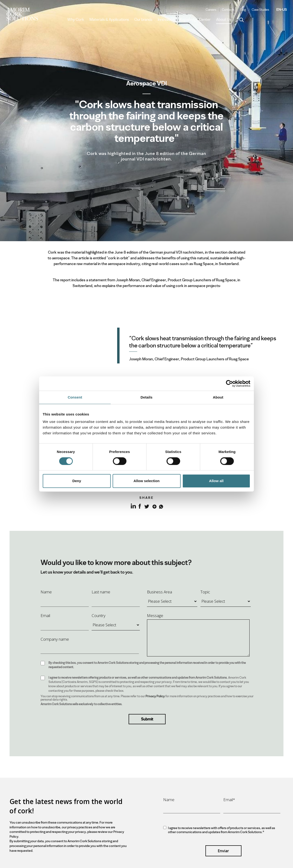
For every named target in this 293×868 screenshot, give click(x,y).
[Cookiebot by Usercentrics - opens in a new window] (229, 383)
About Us (224, 20)
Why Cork (76, 20)
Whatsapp (160, 506)
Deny (77, 481)
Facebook (140, 506)
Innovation (166, 20)
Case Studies (260, 10)
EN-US (282, 10)
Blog (243, 10)
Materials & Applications (109, 20)
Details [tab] (146, 397)
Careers (211, 10)
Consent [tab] (75, 397)
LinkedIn (133, 509)
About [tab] (218, 397)
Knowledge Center (195, 20)
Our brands (143, 20)
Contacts (228, 10)
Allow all (216, 481)
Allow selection (146, 481)
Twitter (147, 506)
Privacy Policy (155, 696)
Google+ (154, 506)
